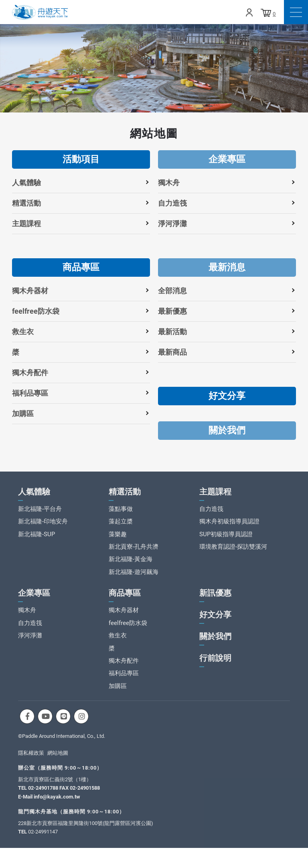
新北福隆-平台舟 (40, 514)
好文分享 (227, 396)
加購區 (23, 414)
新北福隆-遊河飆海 (134, 577)
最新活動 (172, 332)
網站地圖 (58, 758)
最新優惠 (172, 311)
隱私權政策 (31, 758)
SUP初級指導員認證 (226, 539)
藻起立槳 (121, 526)
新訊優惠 (215, 598)
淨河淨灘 (172, 224)
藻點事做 (121, 514)
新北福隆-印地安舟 (43, 526)
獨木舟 (169, 183)
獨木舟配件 (30, 373)
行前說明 (215, 663)
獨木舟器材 (30, 291)
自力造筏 (172, 203)
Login (249, 12)
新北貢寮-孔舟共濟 (134, 551)
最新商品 (172, 352)
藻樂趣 (118, 539)
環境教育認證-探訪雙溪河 (233, 551)
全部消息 (172, 291)
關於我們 (227, 430)
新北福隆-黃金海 (131, 564)
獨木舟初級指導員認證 (229, 526)
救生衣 (23, 332)
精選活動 (26, 203)
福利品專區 (30, 393)
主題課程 (26, 224)
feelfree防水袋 (36, 311)
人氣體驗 (26, 183)
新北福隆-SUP (36, 539)
